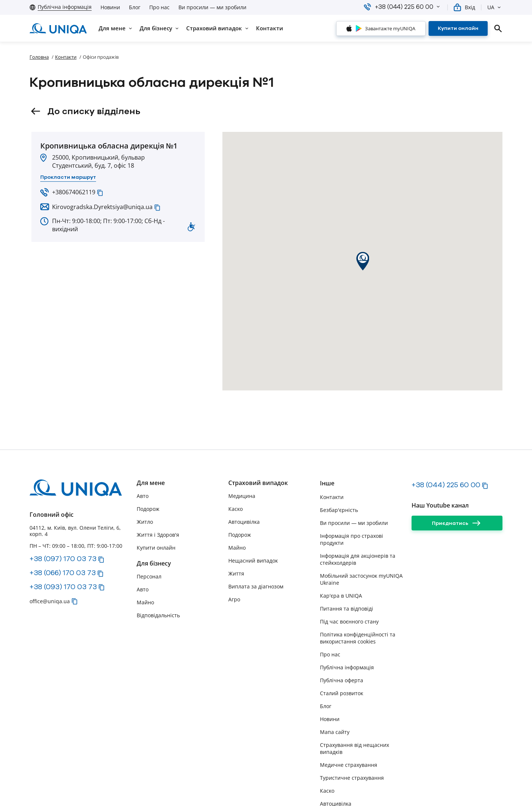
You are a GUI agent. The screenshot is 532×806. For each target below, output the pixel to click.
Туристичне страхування (352, 778)
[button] (438, 7)
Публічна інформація (347, 667)
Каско (236, 509)
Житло (145, 522)
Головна (39, 57)
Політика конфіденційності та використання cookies (358, 638)
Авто (143, 496)
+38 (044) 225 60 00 (446, 485)
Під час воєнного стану (349, 621)
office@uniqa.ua (50, 601)
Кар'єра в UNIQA (341, 596)
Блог (135, 7)
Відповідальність (158, 615)
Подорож (148, 509)
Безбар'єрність (339, 510)
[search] (498, 28)
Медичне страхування (349, 765)
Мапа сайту (335, 732)
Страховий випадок (258, 483)
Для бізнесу (154, 563)
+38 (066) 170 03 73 (63, 573)
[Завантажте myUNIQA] (381, 28)
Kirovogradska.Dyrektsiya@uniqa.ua (102, 207)
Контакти (66, 57)
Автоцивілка (244, 522)
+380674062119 (74, 192)
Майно (145, 602)
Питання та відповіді (347, 609)
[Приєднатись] (457, 523)
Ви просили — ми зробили (212, 7)
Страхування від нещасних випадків (354, 748)
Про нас (159, 7)
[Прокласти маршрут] (68, 177)
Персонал (149, 576)
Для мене (151, 483)
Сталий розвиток (342, 693)
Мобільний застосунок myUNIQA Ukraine (361, 579)
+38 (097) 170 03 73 (63, 559)
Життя (236, 573)
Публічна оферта (342, 680)
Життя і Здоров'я (158, 535)
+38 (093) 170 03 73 (63, 587)
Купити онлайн (156, 548)
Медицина (242, 496)
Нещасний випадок (253, 561)
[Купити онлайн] (458, 28)
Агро (234, 599)
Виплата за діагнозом (256, 586)
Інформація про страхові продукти (352, 539)
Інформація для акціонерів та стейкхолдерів (358, 559)
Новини (110, 7)
